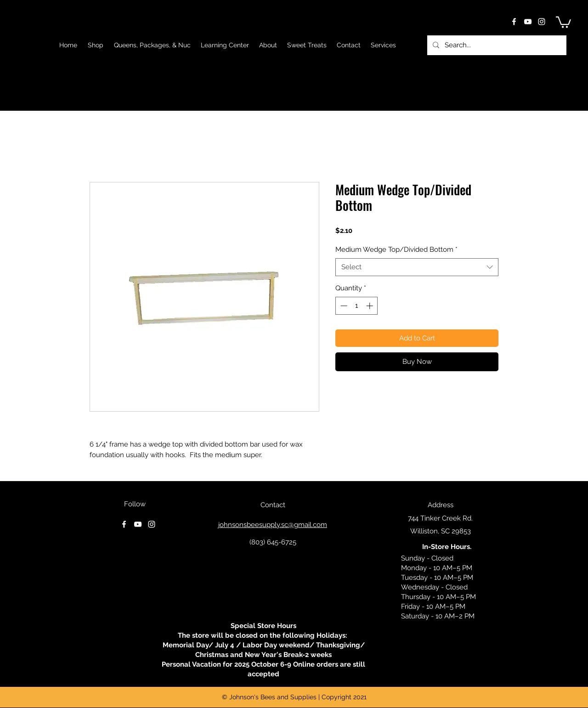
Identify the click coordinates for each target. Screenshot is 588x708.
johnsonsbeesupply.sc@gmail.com (273, 525)
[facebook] (514, 22)
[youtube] (528, 22)
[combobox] (417, 267)
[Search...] (496, 45)
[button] (563, 22)
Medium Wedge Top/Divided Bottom (396, 249)
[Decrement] (343, 306)
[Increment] (370, 306)
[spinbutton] (357, 306)
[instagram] (542, 22)
